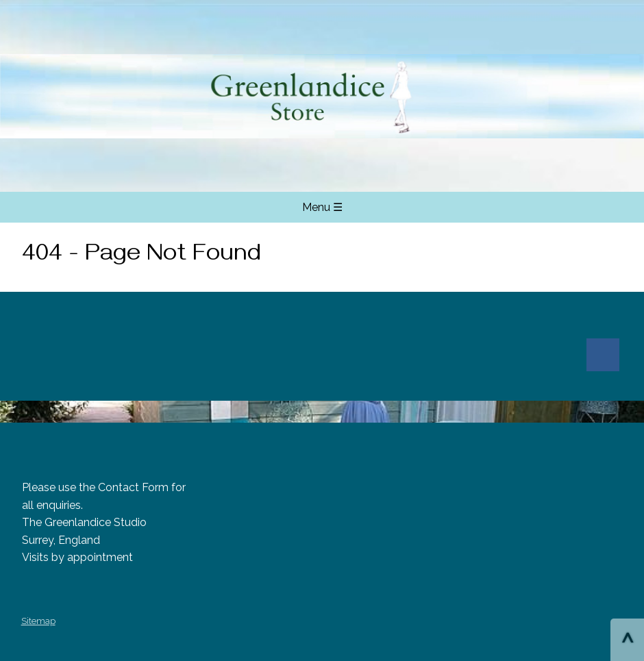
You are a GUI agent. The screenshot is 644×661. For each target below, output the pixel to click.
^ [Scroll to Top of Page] (627, 641)
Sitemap (38, 621)
